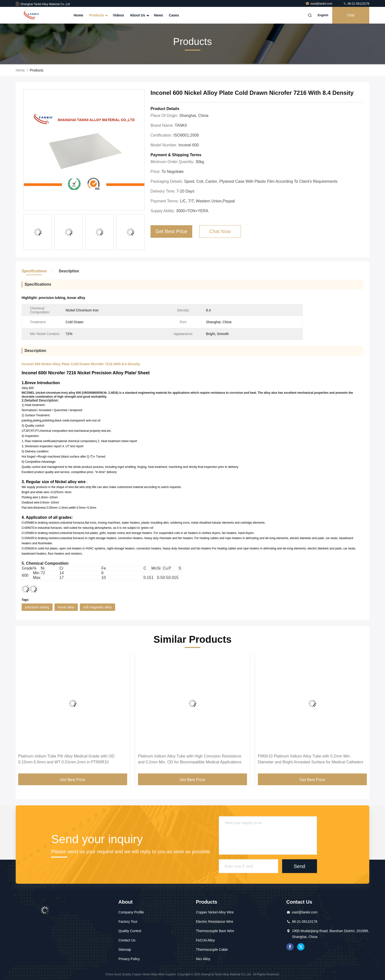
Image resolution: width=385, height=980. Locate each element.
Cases (174, 15)
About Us (139, 15)
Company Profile (131, 912)
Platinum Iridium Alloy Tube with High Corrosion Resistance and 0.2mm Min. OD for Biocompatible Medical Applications (190, 759)
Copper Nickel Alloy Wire (215, 912)
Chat (351, 15)
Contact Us (127, 940)
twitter (301, 947)
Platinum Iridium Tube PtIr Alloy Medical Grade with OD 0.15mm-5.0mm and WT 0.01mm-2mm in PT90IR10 (66, 759)
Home (78, 15)
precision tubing (37, 607)
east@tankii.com (319, 4)
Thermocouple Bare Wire (215, 931)
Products (98, 15)
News (158, 15)
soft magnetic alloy (97, 607)
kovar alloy (66, 607)
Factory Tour (128, 922)
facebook (290, 947)
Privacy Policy (129, 959)
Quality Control (130, 931)
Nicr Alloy (203, 959)
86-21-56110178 (356, 4)
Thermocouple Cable (212, 950)
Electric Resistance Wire (215, 922)
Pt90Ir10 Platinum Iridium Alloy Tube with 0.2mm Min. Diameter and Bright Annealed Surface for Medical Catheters (311, 759)
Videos (118, 15)
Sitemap (125, 950)
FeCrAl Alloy (205, 940)
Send (299, 866)
